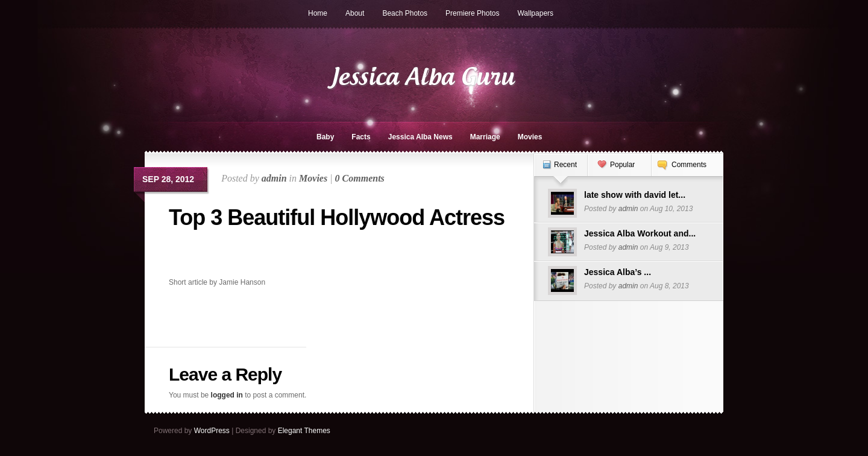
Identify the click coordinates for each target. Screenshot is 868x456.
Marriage (485, 137)
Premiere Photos (472, 13)
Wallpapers (535, 13)
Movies (530, 137)
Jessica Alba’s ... (618, 272)
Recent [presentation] (565, 165)
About (355, 13)
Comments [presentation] (689, 165)
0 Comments (360, 178)
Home (318, 13)
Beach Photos (405, 13)
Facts (361, 137)
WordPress (212, 431)
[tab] (561, 171)
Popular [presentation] (622, 165)
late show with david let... (635, 195)
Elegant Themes (304, 431)
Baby (325, 137)
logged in (227, 395)
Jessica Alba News (420, 137)
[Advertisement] (239, 257)
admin (274, 178)
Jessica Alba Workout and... (640, 233)
